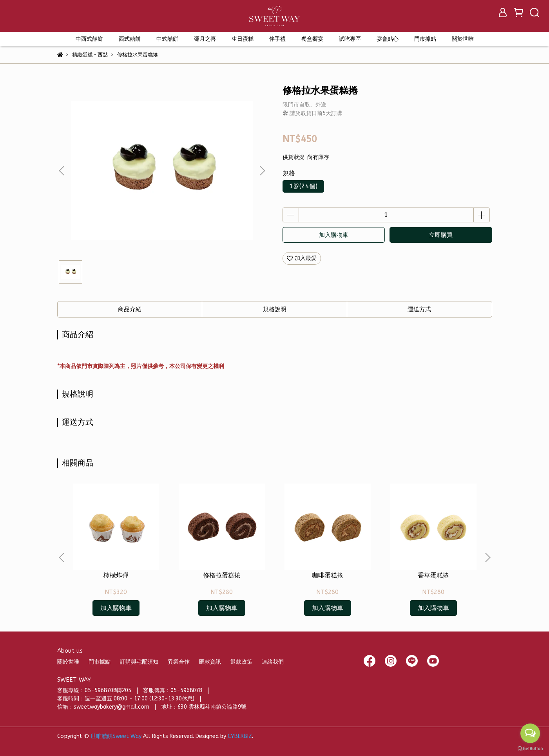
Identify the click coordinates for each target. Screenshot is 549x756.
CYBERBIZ (240, 736)
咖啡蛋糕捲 (328, 575)
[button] (262, 171)
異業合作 (179, 662)
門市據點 (100, 662)
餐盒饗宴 (312, 39)
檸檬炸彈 (116, 575)
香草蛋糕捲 (433, 575)
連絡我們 (273, 662)
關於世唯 (68, 662)
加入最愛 (302, 258)
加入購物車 (334, 235)
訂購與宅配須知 (139, 662)
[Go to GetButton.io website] (530, 748)
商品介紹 (130, 309)
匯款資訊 (210, 662)
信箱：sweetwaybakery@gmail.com (103, 707)
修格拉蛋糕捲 (222, 575)
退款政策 (241, 662)
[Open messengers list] (530, 733)
